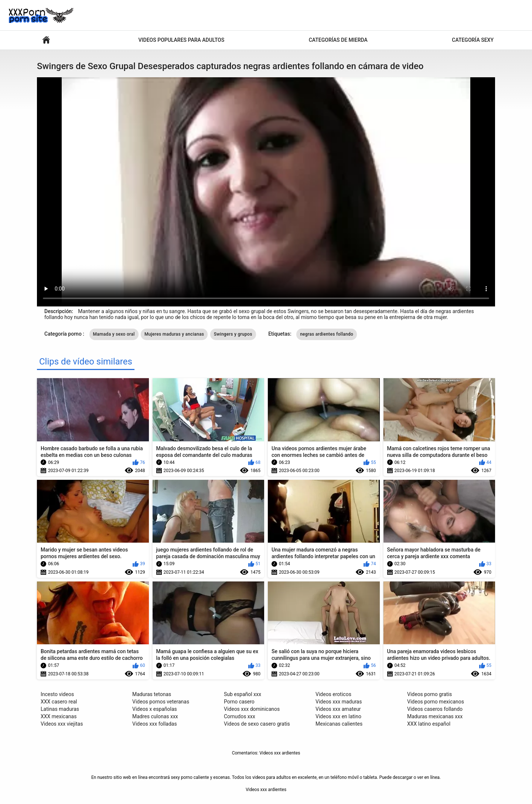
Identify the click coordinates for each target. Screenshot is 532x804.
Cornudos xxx (240, 716)
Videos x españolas (155, 709)
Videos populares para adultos (182, 40)
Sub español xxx (243, 694)
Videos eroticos (333, 694)
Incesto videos (57, 694)
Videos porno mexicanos (436, 702)
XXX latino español (429, 724)
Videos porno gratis (429, 694)
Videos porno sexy (46, 40)
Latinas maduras (60, 709)
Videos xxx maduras (339, 702)
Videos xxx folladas (155, 724)
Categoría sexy (473, 40)
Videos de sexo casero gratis (257, 724)
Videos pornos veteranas (161, 702)
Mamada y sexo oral (114, 334)
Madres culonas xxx (155, 716)
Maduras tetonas (152, 694)
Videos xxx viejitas (62, 724)
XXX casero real (59, 702)
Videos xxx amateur (338, 709)
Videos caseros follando (435, 709)
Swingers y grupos (233, 334)
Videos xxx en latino (338, 716)
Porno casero (239, 702)
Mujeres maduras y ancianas (174, 334)
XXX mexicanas (59, 716)
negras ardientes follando (327, 334)
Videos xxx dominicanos (252, 709)
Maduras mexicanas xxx (435, 716)
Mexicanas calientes (339, 724)
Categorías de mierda (338, 40)
